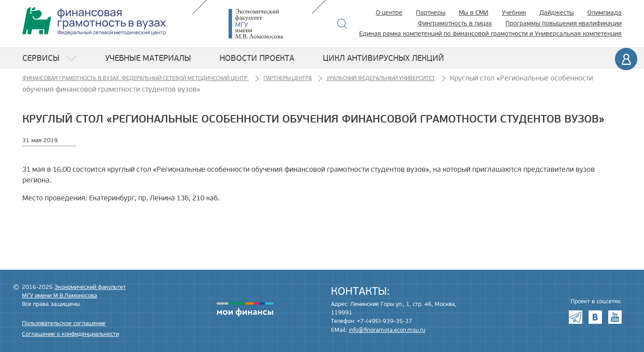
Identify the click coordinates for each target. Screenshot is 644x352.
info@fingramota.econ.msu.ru (387, 330)
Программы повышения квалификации (563, 23)
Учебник (514, 13)
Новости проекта (257, 58)
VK (595, 317)
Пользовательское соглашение (64, 323)
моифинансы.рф (245, 310)
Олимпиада (604, 13)
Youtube (615, 317)
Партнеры (431, 13)
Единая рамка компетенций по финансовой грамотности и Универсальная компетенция (490, 34)
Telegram (576, 317)
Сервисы (41, 58)
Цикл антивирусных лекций (383, 58)
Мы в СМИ (474, 13)
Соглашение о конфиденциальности (70, 334)
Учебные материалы (148, 58)
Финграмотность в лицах (455, 23)
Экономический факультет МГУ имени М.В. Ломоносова (269, 24)
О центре (389, 13)
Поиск (342, 24)
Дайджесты (557, 13)
